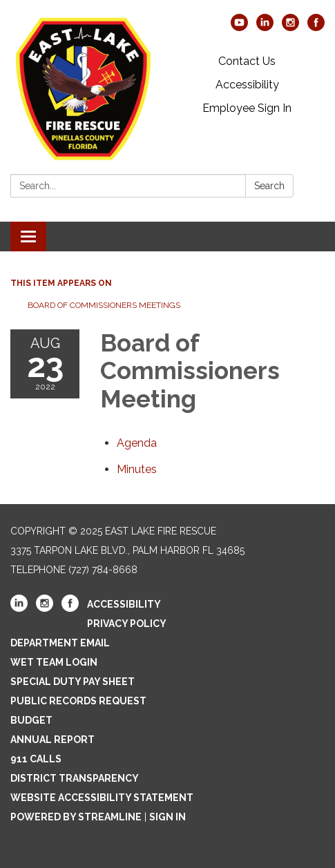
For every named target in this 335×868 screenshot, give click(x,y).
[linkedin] (265, 27)
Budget (31, 720)
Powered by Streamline (76, 817)
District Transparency (75, 778)
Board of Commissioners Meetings (104, 305)
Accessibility (247, 85)
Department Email (60, 643)
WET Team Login (54, 662)
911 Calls (36, 759)
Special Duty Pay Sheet (73, 682)
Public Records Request (78, 701)
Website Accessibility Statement (102, 798)
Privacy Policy (127, 624)
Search (269, 186)
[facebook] (316, 27)
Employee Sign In (247, 108)
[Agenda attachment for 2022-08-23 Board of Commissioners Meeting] (137, 443)
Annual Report (52, 740)
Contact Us (247, 61)
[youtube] (239, 27)
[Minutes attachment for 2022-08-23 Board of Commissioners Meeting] (137, 469)
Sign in (167, 817)
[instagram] (290, 27)
